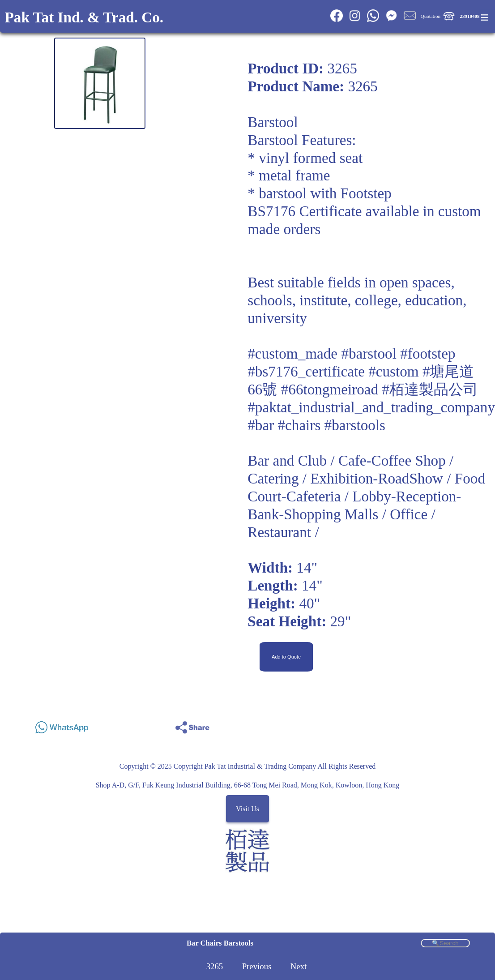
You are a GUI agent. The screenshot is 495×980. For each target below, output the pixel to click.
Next (299, 966)
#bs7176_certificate (306, 371)
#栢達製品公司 (430, 389)
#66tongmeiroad (330, 389)
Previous (257, 966)
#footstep (428, 353)
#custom (393, 371)
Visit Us (247, 809)
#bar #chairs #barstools (316, 425)
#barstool (369, 353)
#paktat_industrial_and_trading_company (371, 407)
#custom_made (292, 353)
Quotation (431, 16)
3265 (215, 966)
